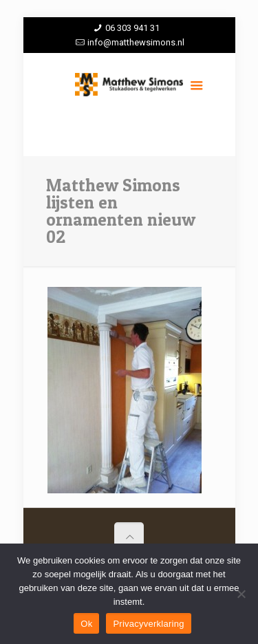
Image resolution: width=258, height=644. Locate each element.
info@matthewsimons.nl (136, 42)
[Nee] (241, 594)
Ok (86, 624)
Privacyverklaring (148, 624)
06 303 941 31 (132, 28)
